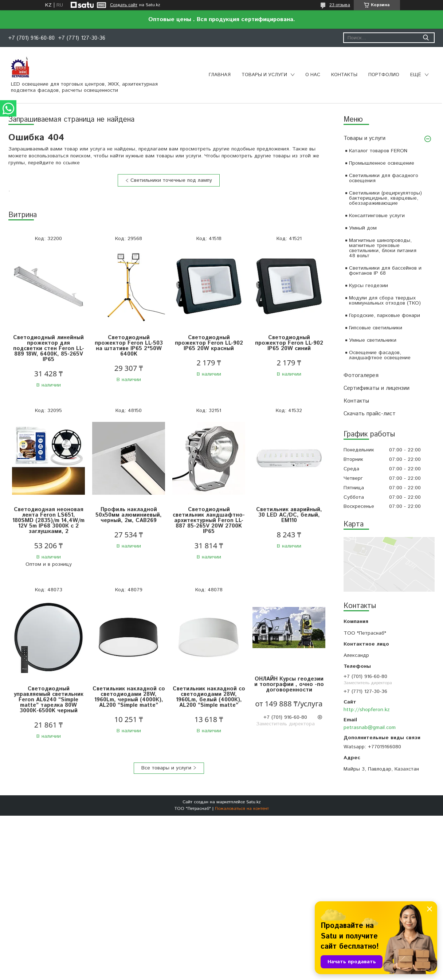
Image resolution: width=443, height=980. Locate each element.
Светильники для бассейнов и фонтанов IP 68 (385, 271)
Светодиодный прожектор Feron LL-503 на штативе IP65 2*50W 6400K (129, 346)
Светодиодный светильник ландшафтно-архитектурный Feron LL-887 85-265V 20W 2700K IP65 (209, 520)
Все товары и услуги (166, 768)
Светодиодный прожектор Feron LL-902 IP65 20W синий (289, 343)
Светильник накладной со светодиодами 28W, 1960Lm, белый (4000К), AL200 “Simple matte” (209, 697)
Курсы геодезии (368, 286)
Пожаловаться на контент (242, 809)
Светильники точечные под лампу (171, 180)
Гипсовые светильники (376, 328)
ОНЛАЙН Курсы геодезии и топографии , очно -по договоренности (289, 684)
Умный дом (363, 228)
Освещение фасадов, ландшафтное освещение (380, 355)
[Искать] (426, 38)
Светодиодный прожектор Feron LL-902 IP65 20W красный (209, 343)
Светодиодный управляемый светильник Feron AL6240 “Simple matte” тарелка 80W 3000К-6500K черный (49, 700)
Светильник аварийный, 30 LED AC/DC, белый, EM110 (289, 515)
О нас (313, 75)
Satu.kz (254, 802)
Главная (220, 75)
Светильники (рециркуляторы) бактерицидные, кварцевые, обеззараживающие (385, 198)
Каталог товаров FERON (378, 151)
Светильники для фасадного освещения (384, 178)
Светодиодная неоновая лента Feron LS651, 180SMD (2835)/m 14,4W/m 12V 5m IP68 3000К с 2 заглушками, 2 (48, 520)
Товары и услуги (264, 75)
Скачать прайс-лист (370, 414)
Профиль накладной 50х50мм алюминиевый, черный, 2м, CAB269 (129, 515)
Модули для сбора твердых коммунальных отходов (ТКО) (385, 301)
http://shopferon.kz (367, 710)
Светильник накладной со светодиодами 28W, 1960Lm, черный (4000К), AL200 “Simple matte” (129, 697)
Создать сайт (124, 5)
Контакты (344, 75)
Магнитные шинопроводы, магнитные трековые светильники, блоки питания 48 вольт (383, 248)
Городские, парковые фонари (385, 315)
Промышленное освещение (382, 163)
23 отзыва (340, 5)
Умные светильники (373, 340)
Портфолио (384, 75)
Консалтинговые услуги (377, 216)
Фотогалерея (361, 375)
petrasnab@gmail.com (370, 728)
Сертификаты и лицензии (377, 388)
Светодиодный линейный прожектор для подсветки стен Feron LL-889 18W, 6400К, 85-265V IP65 (49, 348)
